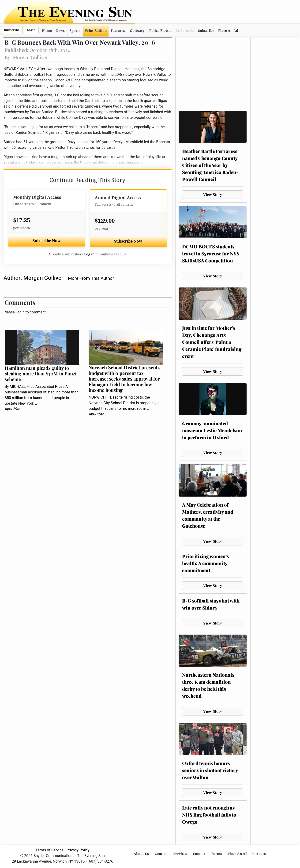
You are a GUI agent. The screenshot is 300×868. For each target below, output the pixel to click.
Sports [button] (75, 31)
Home (47, 31)
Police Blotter (161, 31)
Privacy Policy (78, 850)
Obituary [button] (137, 31)
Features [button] (118, 31)
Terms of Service (49, 850)
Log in (89, 254)
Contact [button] (200, 854)
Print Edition (96, 31)
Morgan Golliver (44, 278)
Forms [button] (217, 854)
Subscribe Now (47, 241)
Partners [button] (259, 854)
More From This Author (91, 278)
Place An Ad (228, 31)
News (60, 31)
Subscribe (12, 30)
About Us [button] (142, 854)
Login (31, 30)
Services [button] (181, 854)
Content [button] (162, 854)
